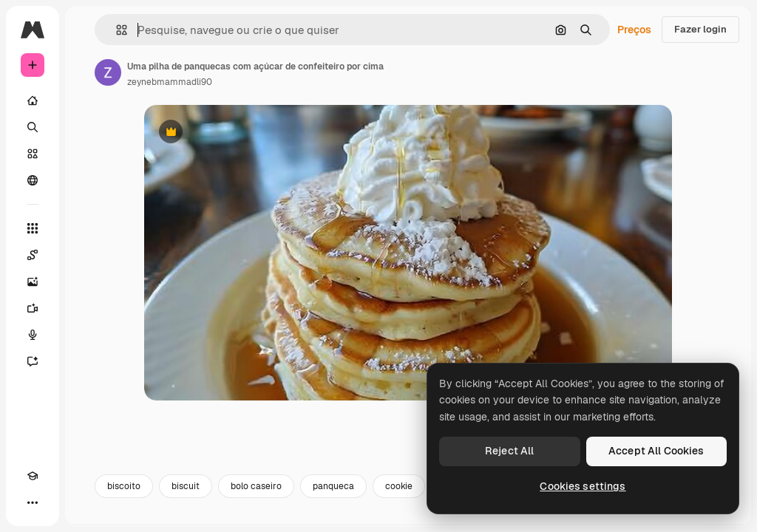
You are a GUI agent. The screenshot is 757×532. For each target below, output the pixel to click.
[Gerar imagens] (33, 282)
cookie (399, 486)
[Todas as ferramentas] (33, 228)
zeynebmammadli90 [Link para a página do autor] (170, 82)
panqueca (333, 486)
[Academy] (33, 476)
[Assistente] (33, 361)
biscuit (186, 486)
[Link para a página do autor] (108, 72)
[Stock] (33, 154)
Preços (634, 30)
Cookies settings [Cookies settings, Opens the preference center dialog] (583, 486)
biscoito (124, 486)
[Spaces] (33, 255)
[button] (116, 30)
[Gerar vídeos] (33, 308)
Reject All (509, 451)
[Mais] (33, 502)
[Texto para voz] (33, 335)
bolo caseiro (256, 486)
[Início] (33, 100)
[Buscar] (33, 127)
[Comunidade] (33, 180)
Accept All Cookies (656, 451)
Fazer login (700, 29)
